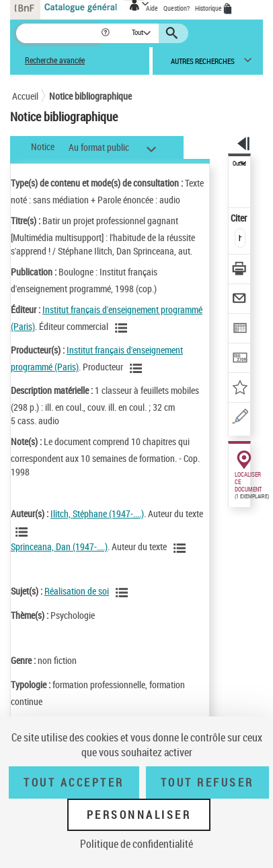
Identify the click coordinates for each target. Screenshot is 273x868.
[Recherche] (58, 33)
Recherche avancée (55, 60)
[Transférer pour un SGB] (240, 359)
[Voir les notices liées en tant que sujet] (124, 593)
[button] (107, 33)
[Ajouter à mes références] (240, 389)
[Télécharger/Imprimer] (240, 270)
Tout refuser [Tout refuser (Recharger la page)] (207, 782)
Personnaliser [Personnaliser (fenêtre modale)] (139, 815)
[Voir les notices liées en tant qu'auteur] (24, 532)
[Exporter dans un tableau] (240, 330)
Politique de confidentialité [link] (136, 844)
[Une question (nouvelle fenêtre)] (240, 419)
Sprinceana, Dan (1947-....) (59, 546)
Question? (177, 8)
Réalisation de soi (77, 591)
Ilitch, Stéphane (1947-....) (97, 513)
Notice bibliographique (90, 96)
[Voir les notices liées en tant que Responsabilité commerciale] (123, 328)
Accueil (25, 96)
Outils (239, 164)
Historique (209, 8)
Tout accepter (74, 782)
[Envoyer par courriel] (240, 300)
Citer (240, 218)
